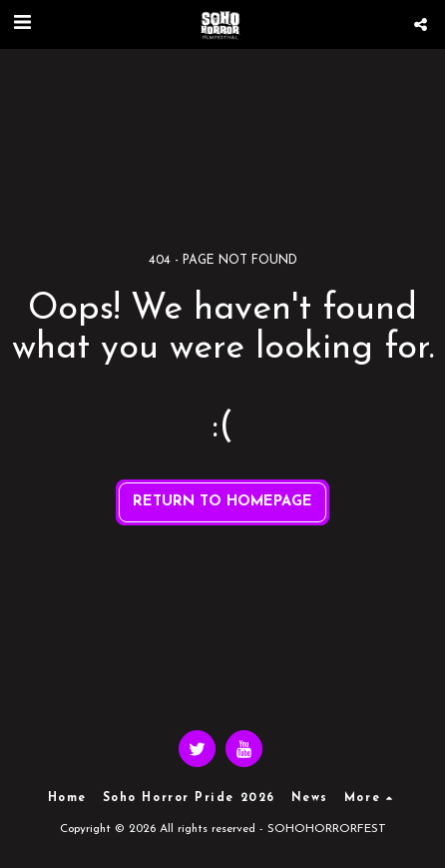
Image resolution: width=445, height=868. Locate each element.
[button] (22, 24)
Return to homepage (222, 502)
